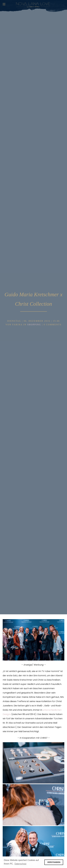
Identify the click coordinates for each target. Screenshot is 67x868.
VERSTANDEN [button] (54, 862)
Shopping (34, 325)
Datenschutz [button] (20, 864)
